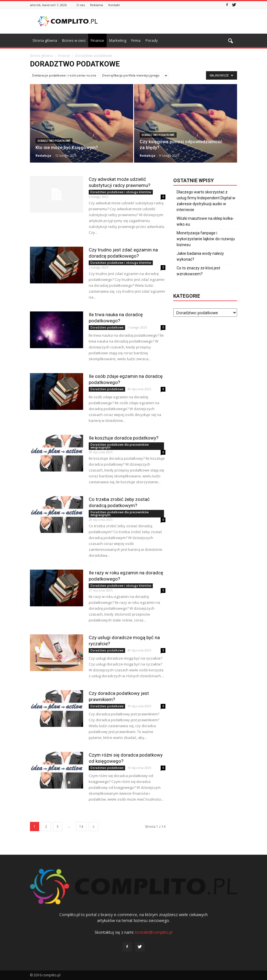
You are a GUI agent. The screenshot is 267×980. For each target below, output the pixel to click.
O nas (81, 5)
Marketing (118, 40)
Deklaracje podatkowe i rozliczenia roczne (64, 75)
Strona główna (45, 40)
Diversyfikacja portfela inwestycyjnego (131, 75)
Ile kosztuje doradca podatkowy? (124, 438)
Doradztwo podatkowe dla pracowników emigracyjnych (120, 446)
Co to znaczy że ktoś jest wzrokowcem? (198, 271)
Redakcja (43, 155)
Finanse (97, 40)
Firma (136, 40)
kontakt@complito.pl (154, 932)
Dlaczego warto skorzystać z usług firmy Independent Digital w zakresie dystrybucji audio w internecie (206, 201)
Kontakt (114, 5)
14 (81, 827)
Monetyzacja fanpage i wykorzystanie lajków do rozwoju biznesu (206, 239)
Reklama (97, 5)
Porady (152, 40)
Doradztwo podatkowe (54, 141)
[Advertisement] (171, 21)
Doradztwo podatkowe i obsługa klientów (121, 192)
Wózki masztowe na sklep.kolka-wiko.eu (205, 221)
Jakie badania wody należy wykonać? (200, 256)
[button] (230, 41)
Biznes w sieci (74, 40)
